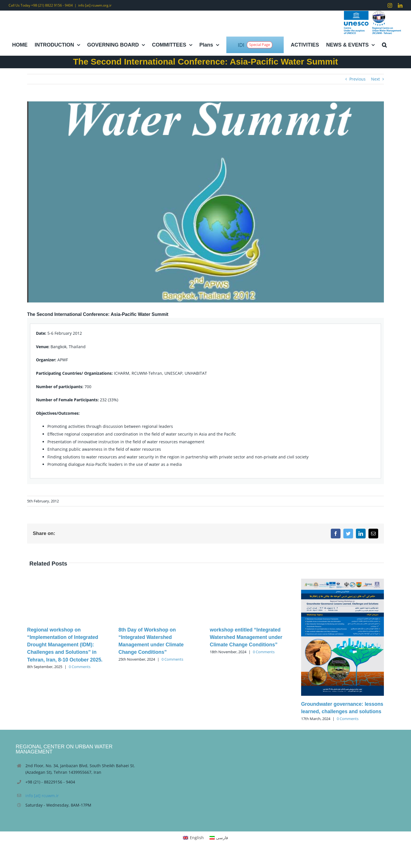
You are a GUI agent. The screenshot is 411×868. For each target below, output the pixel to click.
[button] (384, 45)
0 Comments (80, 667)
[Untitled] (205, 202)
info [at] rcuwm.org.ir (95, 5)
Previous (357, 79)
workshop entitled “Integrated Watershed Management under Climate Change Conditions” (246, 637)
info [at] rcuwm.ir (42, 796)
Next (375, 79)
